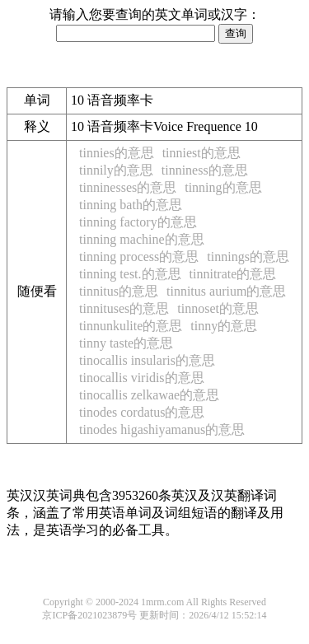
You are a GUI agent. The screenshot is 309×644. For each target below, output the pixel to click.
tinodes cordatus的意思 (142, 412)
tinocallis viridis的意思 (142, 378)
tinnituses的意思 (124, 308)
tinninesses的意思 (128, 187)
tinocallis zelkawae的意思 (149, 395)
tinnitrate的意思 (233, 274)
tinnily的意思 (116, 170)
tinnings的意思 (248, 257)
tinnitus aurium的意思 (226, 291)
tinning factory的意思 (138, 222)
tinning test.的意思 (130, 274)
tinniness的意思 (205, 170)
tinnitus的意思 (119, 291)
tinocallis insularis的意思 (147, 360)
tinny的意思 (224, 326)
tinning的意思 (223, 187)
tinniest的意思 (201, 153)
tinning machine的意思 (142, 239)
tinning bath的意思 (131, 205)
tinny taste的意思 (126, 343)
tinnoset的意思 (218, 308)
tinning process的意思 (139, 257)
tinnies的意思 (117, 153)
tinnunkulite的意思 (131, 326)
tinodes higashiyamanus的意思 (162, 429)
